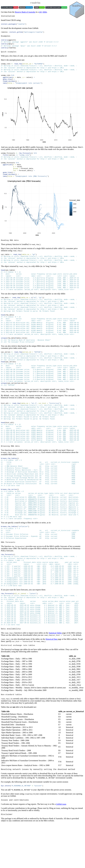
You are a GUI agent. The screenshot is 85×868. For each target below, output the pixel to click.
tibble (45, 13)
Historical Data (51, 681)
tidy (41, 13)
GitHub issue (61, 848)
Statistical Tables (55, 675)
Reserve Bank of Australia (25, 13)
